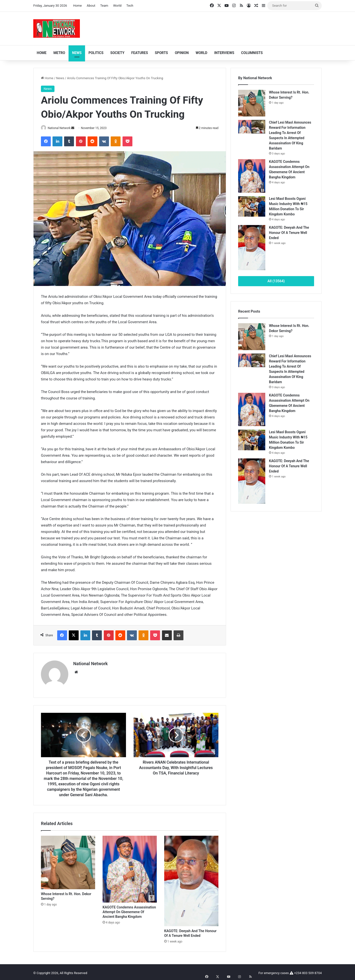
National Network (61, 128)
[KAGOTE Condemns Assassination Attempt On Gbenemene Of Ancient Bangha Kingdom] (130, 867)
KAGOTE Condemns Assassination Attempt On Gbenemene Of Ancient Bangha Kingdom (129, 910)
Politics (96, 53)
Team (104, 6)
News (77, 53)
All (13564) (276, 281)
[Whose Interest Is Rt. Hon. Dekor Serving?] (68, 861)
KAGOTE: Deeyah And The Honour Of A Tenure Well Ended (289, 233)
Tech (130, 6)
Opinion (182, 53)
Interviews (224, 53)
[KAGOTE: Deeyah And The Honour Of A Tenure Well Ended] (191, 879)
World (117, 6)
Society (117, 53)
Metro (59, 53)
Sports (161, 53)
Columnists (252, 53)
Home (78, 6)
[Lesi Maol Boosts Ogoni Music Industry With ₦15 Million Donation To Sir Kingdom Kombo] (252, 207)
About (91, 6)
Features (140, 53)
